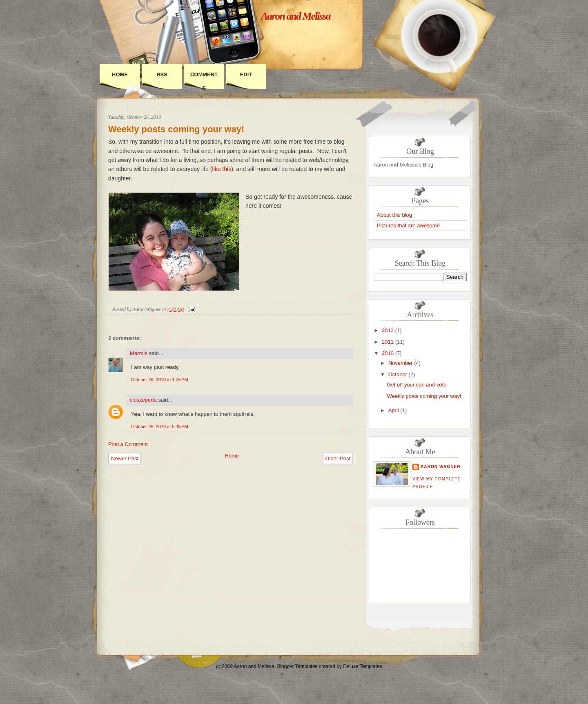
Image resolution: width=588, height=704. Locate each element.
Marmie (139, 353)
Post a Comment (128, 444)
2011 (388, 342)
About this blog (394, 215)
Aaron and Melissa (296, 16)
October (398, 374)
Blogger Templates (297, 666)
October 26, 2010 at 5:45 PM (160, 426)
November (401, 363)
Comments (204, 81)
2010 (388, 353)
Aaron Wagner (441, 467)
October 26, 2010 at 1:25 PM (160, 380)
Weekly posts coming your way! (176, 129)
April (394, 410)
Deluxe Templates (362, 666)
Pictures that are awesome (408, 225)
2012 (388, 330)
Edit (246, 74)
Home (120, 74)
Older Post (338, 459)
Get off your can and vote (416, 385)
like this (222, 169)
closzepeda (143, 400)
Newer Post (125, 459)
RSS (162, 74)
